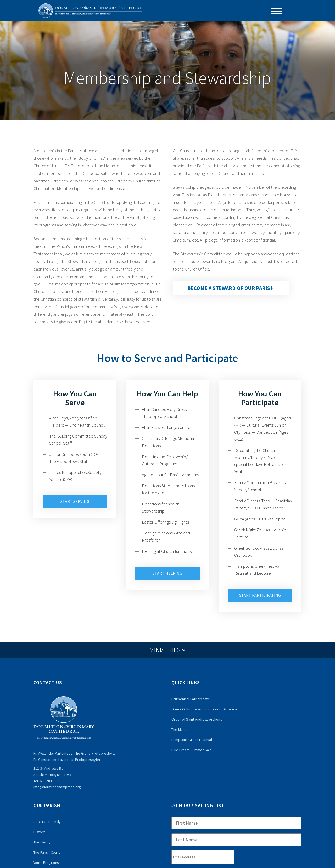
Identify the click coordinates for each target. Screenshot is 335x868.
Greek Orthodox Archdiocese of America (204, 709)
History (39, 832)
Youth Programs (46, 863)
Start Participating (260, 595)
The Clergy (42, 842)
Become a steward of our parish (231, 288)
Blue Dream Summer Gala (192, 750)
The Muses (180, 729)
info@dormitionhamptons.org (57, 787)
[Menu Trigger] (274, 11)
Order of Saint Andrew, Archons (197, 719)
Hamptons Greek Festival (192, 740)
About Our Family (47, 822)
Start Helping (167, 573)
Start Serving (75, 501)
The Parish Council (48, 852)
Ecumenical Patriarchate (191, 699)
